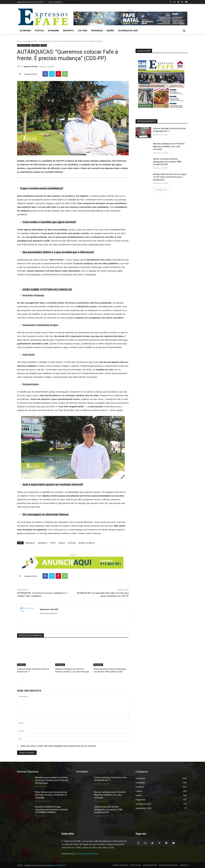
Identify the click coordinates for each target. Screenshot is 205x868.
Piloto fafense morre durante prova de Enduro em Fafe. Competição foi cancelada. (51, 795)
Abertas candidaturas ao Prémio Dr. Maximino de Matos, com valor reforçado (169, 146)
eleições (62, 543)
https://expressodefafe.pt (48, 613)
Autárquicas (30, 543)
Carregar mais (162, 190)
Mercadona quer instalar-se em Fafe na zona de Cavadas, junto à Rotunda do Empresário (52, 780)
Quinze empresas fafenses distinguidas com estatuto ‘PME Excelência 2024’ (167, 162)
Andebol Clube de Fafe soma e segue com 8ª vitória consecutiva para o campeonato (170, 177)
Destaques (35, 45)
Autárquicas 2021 (30, 41)
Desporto (21, 665)
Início (19, 41)
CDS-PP (53, 543)
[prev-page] (19, 679)
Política (44, 45)
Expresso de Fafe (31, 66)
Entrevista (72, 543)
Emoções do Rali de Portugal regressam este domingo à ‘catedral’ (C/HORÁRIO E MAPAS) (51, 810)
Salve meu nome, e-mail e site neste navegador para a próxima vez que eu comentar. (59, 746)
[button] (184, 31)
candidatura (42, 543)
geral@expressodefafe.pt (87, 854)
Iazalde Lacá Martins (87, 543)
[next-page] (23, 679)
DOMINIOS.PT (61, 865)
